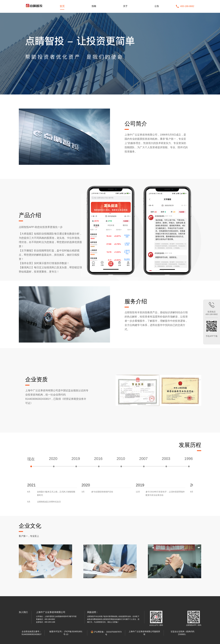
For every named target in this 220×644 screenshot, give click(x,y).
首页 (62, 6)
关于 (125, 6)
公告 (157, 6)
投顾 (94, 6)
